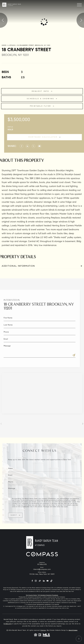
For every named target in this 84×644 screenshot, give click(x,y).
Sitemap (43, 630)
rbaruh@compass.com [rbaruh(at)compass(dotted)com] (42, 569)
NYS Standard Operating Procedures (48, 595)
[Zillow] (40, 581)
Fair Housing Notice (31, 595)
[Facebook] (32, 581)
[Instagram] (36, 581)
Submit (19, 515)
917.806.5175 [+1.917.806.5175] (42, 565)
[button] (80, 37)
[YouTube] (48, 581)
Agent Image (73, 630)
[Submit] (68, 356)
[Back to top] (79, 639)
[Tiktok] (51, 581)
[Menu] (79, 5)
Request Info (40, 97)
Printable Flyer (40, 112)
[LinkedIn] (44, 581)
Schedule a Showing (40, 104)
